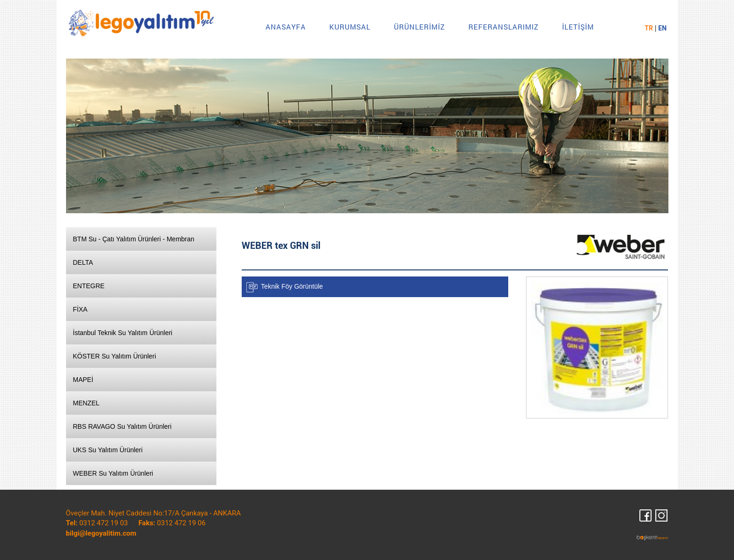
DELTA (83, 262)
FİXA (80, 309)
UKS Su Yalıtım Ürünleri (108, 450)
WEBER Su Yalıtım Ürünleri (113, 473)
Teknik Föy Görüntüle (292, 286)
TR (649, 28)
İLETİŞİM (578, 27)
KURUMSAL (350, 27)
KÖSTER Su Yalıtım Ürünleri (115, 356)
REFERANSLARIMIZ (504, 27)
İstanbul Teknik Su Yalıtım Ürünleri (123, 333)
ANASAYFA (286, 27)
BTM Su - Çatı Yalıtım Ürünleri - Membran (134, 239)
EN (662, 28)
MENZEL (86, 403)
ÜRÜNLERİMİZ (419, 27)
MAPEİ (83, 380)
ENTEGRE (89, 286)
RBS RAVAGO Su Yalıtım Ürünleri (122, 426)
